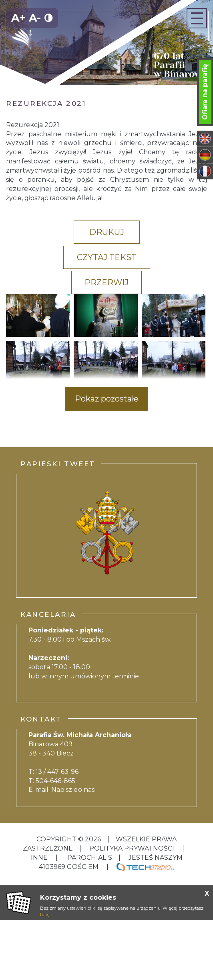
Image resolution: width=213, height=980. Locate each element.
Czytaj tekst (107, 257)
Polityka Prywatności (132, 848)
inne (40, 858)
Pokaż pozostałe (107, 399)
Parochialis (90, 858)
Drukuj (107, 232)
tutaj (45, 914)
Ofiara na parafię (205, 92)
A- (35, 18)
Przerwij (106, 282)
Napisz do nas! (73, 790)
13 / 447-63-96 (57, 772)
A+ (18, 18)
